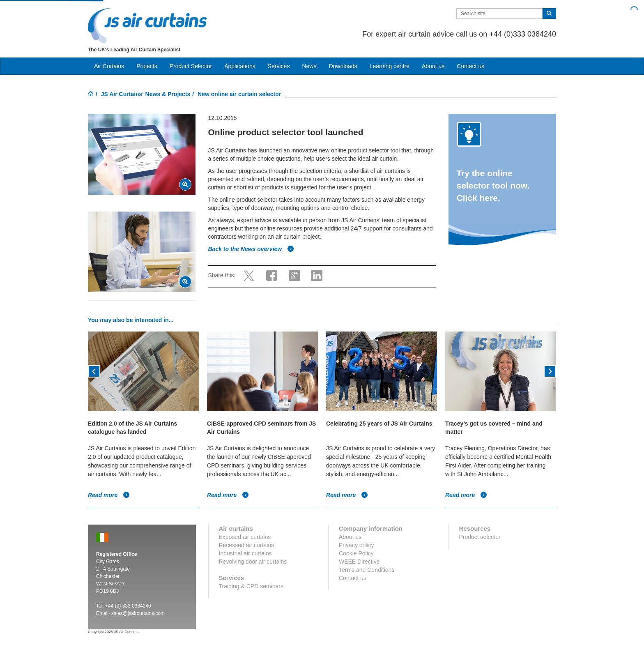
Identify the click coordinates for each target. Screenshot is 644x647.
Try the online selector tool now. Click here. (493, 185)
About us (433, 66)
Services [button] (279, 66)
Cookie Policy (356, 553)
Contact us (470, 66)
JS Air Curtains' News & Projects (146, 94)
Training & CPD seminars (251, 586)
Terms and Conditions (367, 570)
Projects (147, 66)
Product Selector (191, 66)
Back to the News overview (251, 249)
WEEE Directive (359, 562)
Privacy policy (356, 545)
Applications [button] (240, 66)
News (309, 66)
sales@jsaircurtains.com (138, 613)
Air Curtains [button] (109, 66)
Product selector (480, 537)
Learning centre (390, 66)
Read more (109, 495)
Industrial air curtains (245, 553)
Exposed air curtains (245, 537)
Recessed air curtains (247, 545)
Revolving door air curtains (253, 562)
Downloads (343, 66)
